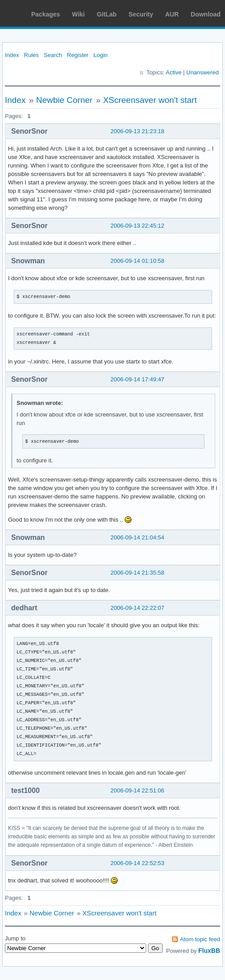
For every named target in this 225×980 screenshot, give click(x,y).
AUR (172, 14)
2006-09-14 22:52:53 (137, 863)
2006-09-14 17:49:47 (137, 379)
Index (12, 55)
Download (206, 14)
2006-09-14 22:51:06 (137, 790)
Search (53, 55)
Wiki (79, 14)
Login (101, 55)
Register (78, 55)
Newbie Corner (64, 100)
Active (174, 72)
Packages (46, 14)
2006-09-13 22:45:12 (137, 226)
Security (141, 14)
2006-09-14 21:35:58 (137, 573)
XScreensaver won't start (150, 100)
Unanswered (202, 72)
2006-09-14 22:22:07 (137, 608)
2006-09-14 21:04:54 (137, 537)
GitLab (106, 14)
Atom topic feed (200, 939)
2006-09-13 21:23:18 (137, 131)
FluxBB (209, 951)
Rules (31, 55)
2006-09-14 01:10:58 (137, 261)
